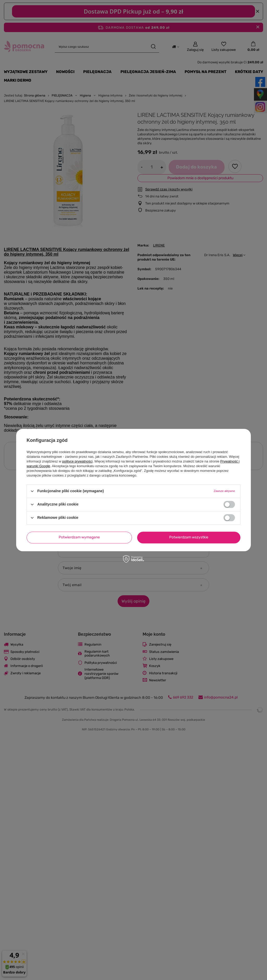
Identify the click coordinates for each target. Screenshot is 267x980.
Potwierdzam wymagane (79, 537)
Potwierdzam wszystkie (189, 537)
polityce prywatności (77, 461)
